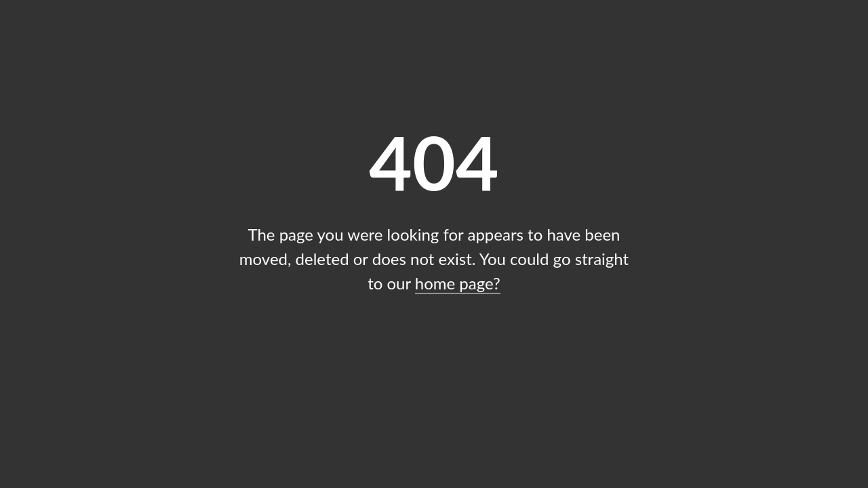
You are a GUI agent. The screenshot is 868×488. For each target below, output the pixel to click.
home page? (458, 283)
